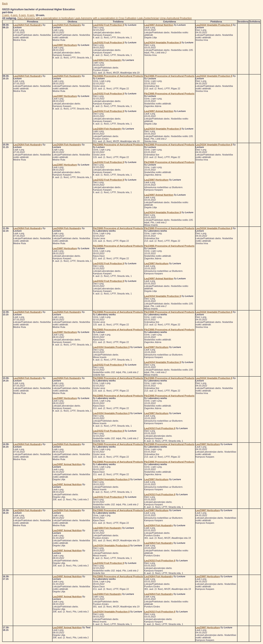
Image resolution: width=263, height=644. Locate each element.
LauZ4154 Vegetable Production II (162, 42)
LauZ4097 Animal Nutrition (159, 25)
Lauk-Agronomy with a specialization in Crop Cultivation (105, 18)
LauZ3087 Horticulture (65, 45)
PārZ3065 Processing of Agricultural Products (118, 76)
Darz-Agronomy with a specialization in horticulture (46, 18)
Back (5, 4)
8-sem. (31, 15)
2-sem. (6, 15)
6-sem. (23, 15)
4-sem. (14, 15)
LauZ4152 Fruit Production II (108, 25)
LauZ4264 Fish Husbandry (28, 25)
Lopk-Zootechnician (148, 18)
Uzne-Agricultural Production (176, 18)
